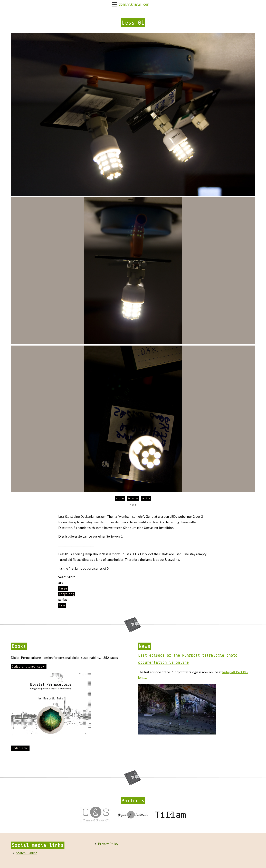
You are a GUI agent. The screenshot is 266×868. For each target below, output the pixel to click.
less (62, 605)
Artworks (133, 498)
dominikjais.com (134, 4)
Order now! (20, 748)
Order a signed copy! (29, 667)
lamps (63, 588)
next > (146, 498)
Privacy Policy (108, 844)
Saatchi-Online (27, 853)
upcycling (66, 594)
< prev (120, 498)
